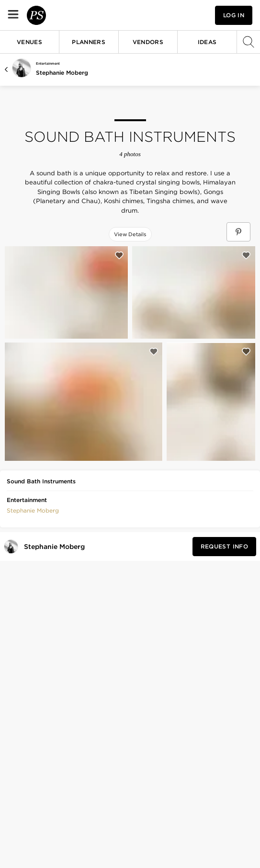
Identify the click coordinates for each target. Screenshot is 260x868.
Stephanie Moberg (62, 73)
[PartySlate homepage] (65, 15)
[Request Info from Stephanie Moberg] (224, 547)
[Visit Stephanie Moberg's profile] (56, 547)
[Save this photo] (119, 255)
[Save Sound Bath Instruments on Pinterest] (238, 232)
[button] (33, 510)
